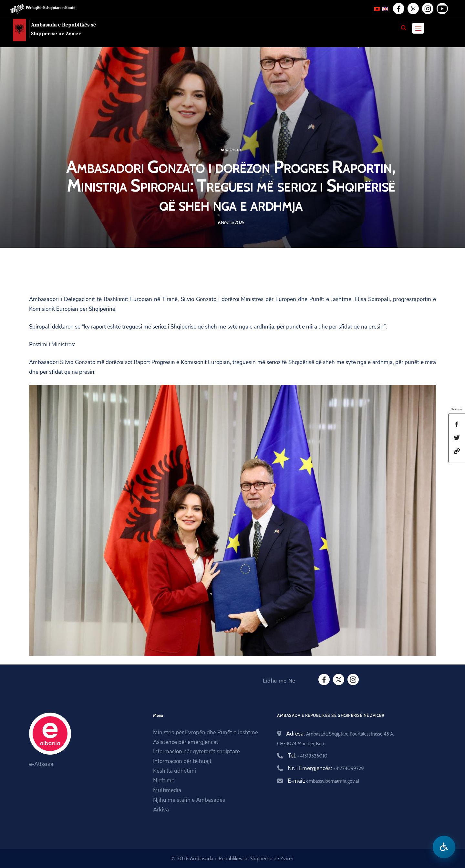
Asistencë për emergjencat (186, 742)
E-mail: (323, 781)
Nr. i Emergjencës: (326, 768)
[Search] (404, 28)
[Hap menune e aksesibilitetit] (444, 847)
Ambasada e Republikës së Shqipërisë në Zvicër (64, 29)
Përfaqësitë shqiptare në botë (51, 8)
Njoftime (164, 781)
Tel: (308, 756)
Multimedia (167, 790)
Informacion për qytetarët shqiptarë (196, 752)
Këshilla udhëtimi (175, 771)
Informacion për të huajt (182, 761)
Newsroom (231, 150)
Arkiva (161, 810)
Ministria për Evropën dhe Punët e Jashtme (206, 732)
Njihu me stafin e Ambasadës (189, 800)
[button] (457, 451)
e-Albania (41, 764)
